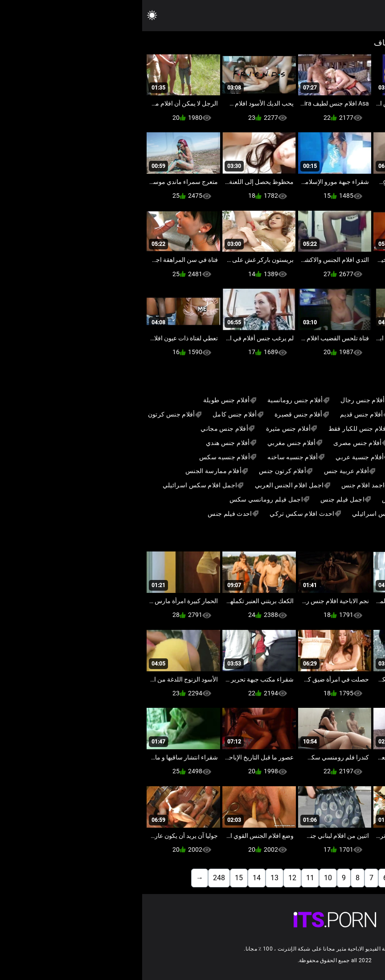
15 (97, 878)
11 (168, 878)
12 (150, 878)
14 (115, 878)
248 (77, 878)
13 (132, 878)
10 (186, 878)
